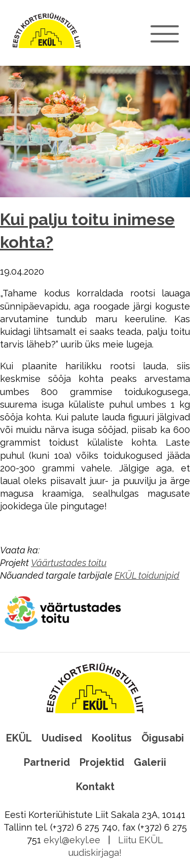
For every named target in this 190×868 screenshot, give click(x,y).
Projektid (102, 762)
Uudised (62, 738)
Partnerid (47, 762)
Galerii (150, 762)
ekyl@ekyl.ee (72, 840)
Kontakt (95, 787)
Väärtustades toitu (69, 563)
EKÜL (19, 738)
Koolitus (112, 738)
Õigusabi (163, 738)
